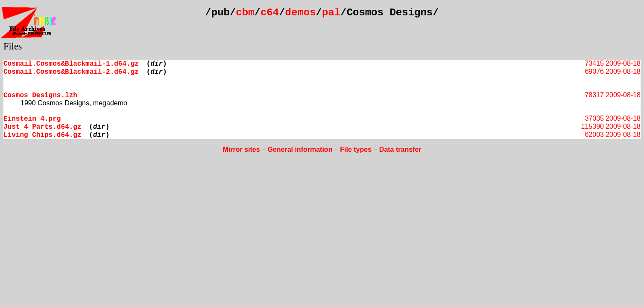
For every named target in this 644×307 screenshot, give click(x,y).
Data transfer (400, 149)
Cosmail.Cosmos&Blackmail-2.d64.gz (71, 72)
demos (301, 13)
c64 (270, 13)
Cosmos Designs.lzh (40, 96)
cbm (245, 13)
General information (300, 149)
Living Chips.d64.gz (42, 135)
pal (331, 13)
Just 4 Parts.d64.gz (42, 127)
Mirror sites (241, 149)
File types (356, 149)
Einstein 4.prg (32, 119)
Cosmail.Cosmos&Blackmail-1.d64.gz (71, 64)
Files (13, 46)
